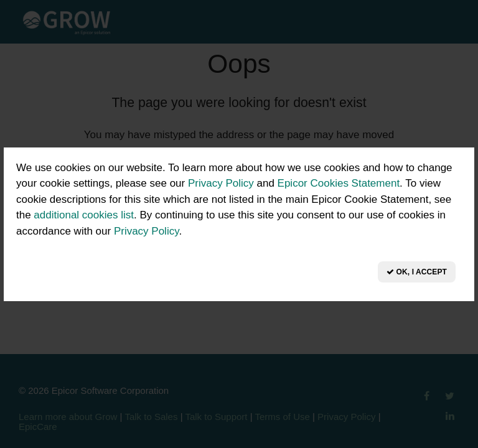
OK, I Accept (417, 272)
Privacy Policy (221, 183)
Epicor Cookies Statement (339, 183)
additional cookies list (84, 215)
